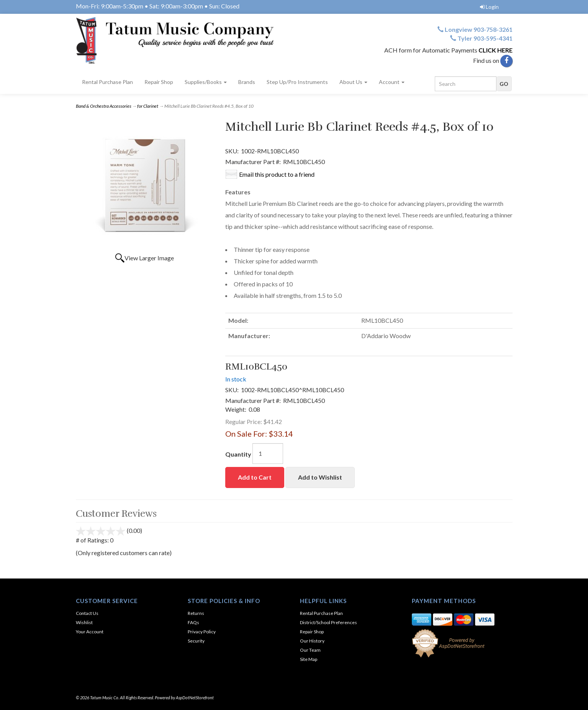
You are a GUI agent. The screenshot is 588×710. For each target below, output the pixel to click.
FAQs (193, 622)
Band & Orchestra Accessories (104, 106)
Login (489, 7)
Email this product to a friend (277, 174)
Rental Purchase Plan (107, 82)
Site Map (309, 659)
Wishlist (84, 622)
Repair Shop (159, 82)
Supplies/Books (206, 82)
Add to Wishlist (320, 477)
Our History (312, 641)
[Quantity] (268, 454)
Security (196, 641)
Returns (196, 613)
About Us (353, 82)
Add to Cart (255, 477)
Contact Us (87, 613)
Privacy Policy (202, 632)
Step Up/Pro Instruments (297, 82)
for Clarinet (148, 106)
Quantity (238, 454)
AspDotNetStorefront (195, 698)
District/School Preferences (328, 622)
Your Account (90, 632)
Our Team (310, 650)
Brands (247, 82)
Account (392, 82)
